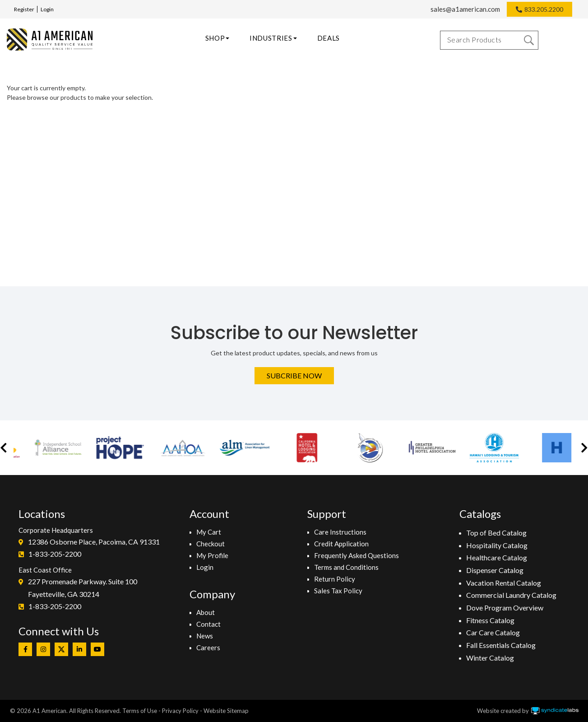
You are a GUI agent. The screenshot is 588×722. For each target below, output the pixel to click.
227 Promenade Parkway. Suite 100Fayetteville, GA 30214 (83, 588)
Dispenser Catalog (495, 570)
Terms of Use (140, 711)
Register (24, 9)
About (206, 612)
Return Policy (335, 579)
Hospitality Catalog (497, 545)
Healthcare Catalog (497, 557)
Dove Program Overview (505, 608)
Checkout (211, 544)
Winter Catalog (490, 658)
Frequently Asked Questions (357, 555)
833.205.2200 (544, 9)
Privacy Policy (180, 711)
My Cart (209, 532)
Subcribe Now (294, 375)
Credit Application (341, 544)
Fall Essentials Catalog (501, 645)
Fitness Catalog (490, 620)
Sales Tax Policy (338, 591)
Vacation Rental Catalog (504, 583)
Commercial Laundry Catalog (511, 595)
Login (47, 9)
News (205, 636)
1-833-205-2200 (55, 554)
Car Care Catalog (493, 632)
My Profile (212, 555)
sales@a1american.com (465, 9)
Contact (208, 624)
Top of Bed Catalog (496, 533)
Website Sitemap (226, 711)
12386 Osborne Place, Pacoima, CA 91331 (94, 542)
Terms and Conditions (346, 567)
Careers (208, 647)
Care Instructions (340, 532)
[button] (4, 448)
